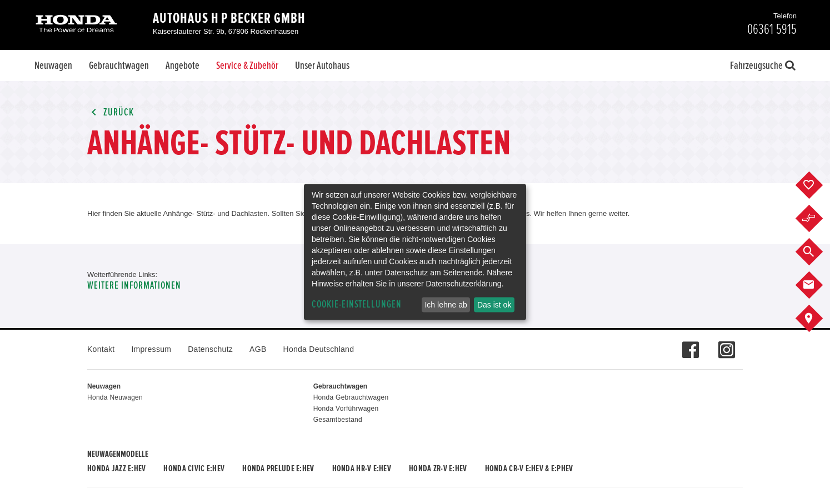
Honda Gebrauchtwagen (351, 397)
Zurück (111, 112)
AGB (258, 349)
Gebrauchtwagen (119, 65)
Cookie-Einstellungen (357, 304)
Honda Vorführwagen (346, 409)
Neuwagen (53, 65)
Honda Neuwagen (115, 397)
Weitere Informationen (134, 286)
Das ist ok (494, 305)
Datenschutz (210, 349)
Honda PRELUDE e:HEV (278, 468)
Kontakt (101, 349)
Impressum (151, 349)
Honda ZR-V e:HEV (438, 468)
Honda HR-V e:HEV (362, 468)
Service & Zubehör (247, 65)
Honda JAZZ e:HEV (116, 468)
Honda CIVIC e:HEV (194, 468)
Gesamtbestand (338, 420)
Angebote (182, 65)
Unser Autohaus (322, 65)
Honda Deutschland (319, 349)
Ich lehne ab (446, 305)
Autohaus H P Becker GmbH (229, 18)
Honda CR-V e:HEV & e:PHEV (529, 468)
